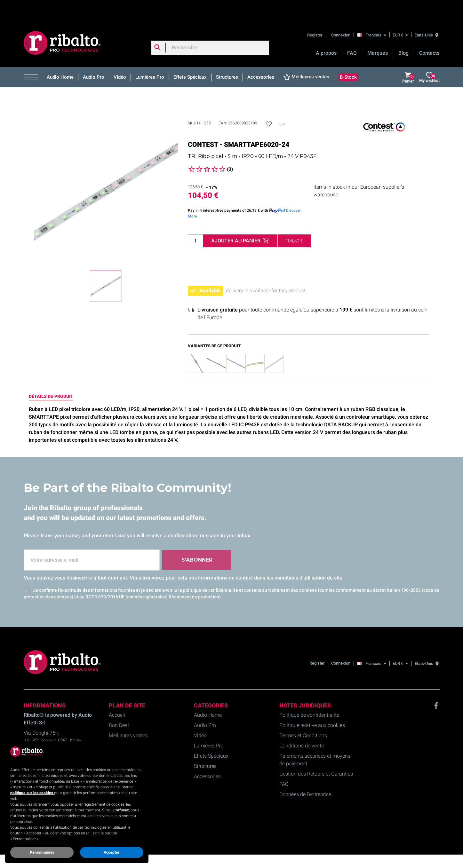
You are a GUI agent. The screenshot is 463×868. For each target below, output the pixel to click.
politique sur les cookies (32, 793)
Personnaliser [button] (42, 852)
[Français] (373, 14)
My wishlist (429, 57)
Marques (378, 32)
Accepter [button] (112, 852)
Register (315, 14)
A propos (326, 32)
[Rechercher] (210, 27)
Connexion (341, 14)
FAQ (352, 32)
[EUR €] (400, 14)
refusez (122, 810)
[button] (33, 57)
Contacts (429, 32)
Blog (403, 32)
